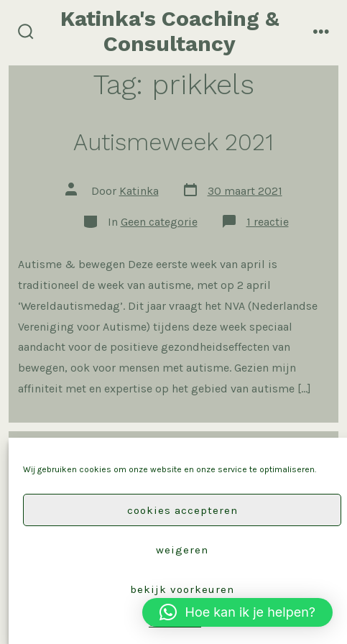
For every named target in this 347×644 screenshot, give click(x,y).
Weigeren (182, 550)
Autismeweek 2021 (173, 142)
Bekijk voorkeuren (182, 589)
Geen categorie (159, 222)
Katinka (139, 191)
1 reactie (268, 222)
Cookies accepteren (182, 510)
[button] (237, 612)
